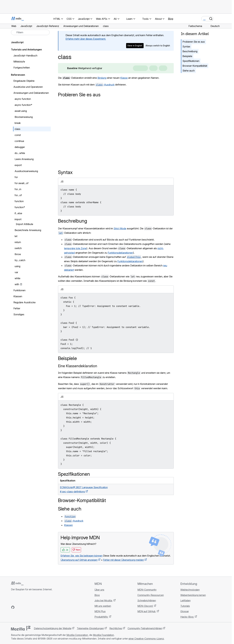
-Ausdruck (105, 85)
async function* (23, 105)
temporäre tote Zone (75, 248)
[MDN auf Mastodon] (29, 607)
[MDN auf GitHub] (13, 607)
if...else (18, 213)
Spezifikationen (191, 61)
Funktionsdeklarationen (120, 253)
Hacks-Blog (187, 617)
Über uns (99, 590)
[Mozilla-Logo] (21, 628)
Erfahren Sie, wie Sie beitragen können (82, 556)
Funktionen (19, 290)
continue (19, 141)
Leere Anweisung (24, 159)
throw (18, 254)
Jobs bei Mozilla (104, 601)
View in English (135, 46)
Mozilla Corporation (77, 635)
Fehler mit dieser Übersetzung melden (123, 560)
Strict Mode (120, 228)
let (16, 236)
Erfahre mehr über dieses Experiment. (86, 39)
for (16, 177)
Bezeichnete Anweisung (28, 230)
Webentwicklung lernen (193, 595)
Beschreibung (190, 51)
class (17, 129)
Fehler (17, 308)
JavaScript (17, 42)
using (17, 266)
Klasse (124, 78)
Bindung (102, 78)
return (18, 242)
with (17, 284)
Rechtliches (116, 628)
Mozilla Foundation (103, 635)
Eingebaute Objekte (24, 81)
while (17, 278)
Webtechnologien (190, 590)
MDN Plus (100, 611)
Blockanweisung (24, 117)
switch (18, 248)
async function (23, 99)
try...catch (20, 260)
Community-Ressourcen (151, 595)
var (16, 272)
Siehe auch (189, 71)
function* (20, 207)
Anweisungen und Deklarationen (31, 93)
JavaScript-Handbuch (25, 56)
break (18, 123)
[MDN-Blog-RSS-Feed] (35, 607)
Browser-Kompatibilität (195, 66)
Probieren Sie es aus (194, 42)
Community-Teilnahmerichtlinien (145, 628)
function (19, 201)
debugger (20, 147)
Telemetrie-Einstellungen (90, 628)
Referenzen (18, 75)
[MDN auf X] (24, 607)
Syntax (186, 47)
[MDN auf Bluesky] (18, 607)
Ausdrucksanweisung (26, 171)
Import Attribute (24, 224)
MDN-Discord (145, 606)
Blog (171, 19)
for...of (18, 195)
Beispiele (187, 56)
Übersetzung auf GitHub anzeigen (79, 560)
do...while (20, 153)
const (18, 135)
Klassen (68, 525)
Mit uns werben (103, 606)
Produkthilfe (101, 617)
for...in (18, 189)
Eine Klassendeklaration (78, 366)
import (18, 219)
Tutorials (185, 606)
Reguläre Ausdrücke (24, 302)
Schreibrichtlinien (147, 601)
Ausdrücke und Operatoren (28, 87)
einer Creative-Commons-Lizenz (146, 639)
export (18, 165)
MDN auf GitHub (147, 611)
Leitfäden (185, 601)
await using (21, 111)
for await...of (22, 183)
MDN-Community (147, 590)
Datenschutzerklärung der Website (53, 628)
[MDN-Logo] (17, 583)
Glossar (185, 611)
